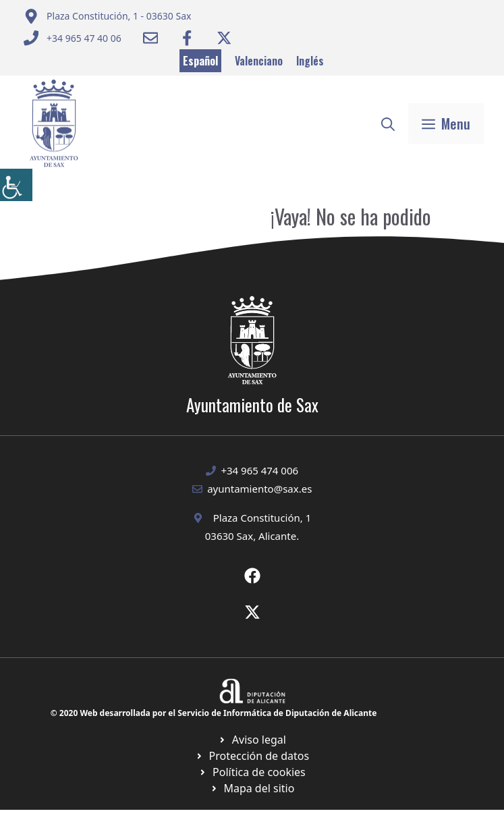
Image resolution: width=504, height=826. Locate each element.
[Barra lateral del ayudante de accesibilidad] (16, 185)
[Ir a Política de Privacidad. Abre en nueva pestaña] (252, 740)
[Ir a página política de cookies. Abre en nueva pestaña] (252, 756)
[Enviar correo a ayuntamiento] (108, 16)
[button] (388, 123)
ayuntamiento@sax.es (259, 489)
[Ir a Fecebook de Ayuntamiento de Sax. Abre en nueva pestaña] (252, 576)
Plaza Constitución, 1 (262, 518)
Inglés (310, 61)
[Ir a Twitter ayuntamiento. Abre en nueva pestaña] (224, 38)
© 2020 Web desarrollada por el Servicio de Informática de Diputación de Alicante (214, 713)
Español (200, 61)
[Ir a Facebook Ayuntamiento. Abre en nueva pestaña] (187, 38)
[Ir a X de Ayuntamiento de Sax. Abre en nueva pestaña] (252, 612)
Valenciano (259, 61)
